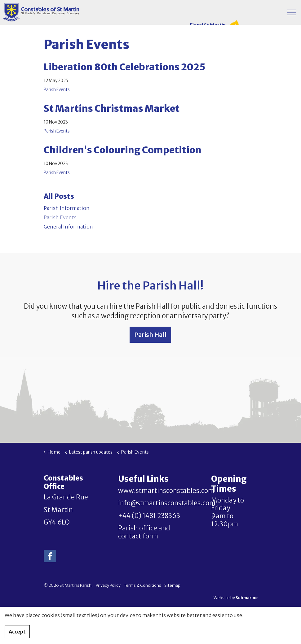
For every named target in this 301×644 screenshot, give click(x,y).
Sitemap (172, 585)
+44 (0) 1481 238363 (149, 516)
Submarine (247, 598)
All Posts (59, 196)
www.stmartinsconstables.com (166, 491)
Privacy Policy (108, 585)
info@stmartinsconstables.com (167, 503)
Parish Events (57, 90)
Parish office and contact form (144, 532)
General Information (68, 227)
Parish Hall (150, 335)
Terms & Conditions (142, 585)
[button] (151, 623)
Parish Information (67, 208)
